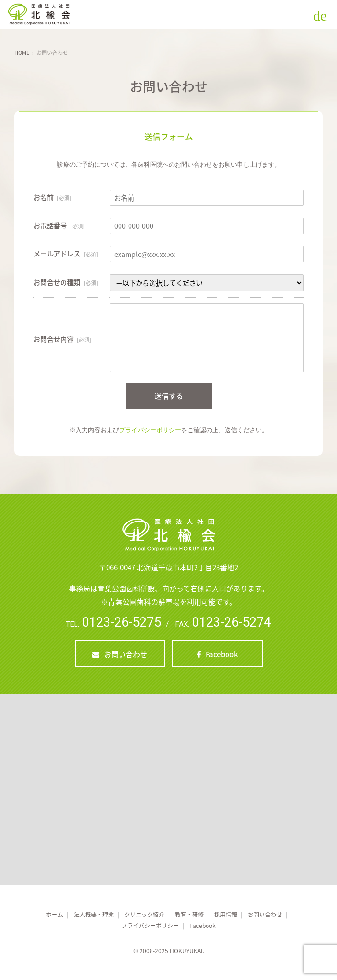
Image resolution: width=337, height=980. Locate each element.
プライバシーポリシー (150, 430)
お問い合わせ (126, 654)
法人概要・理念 (94, 915)
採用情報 (226, 915)
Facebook (222, 654)
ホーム (54, 915)
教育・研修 (189, 915)
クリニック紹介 (144, 915)
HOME (22, 53)
